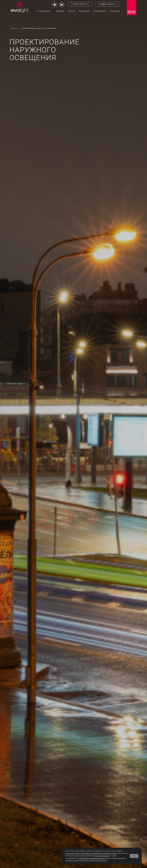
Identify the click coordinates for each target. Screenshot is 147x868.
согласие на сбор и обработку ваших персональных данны (90, 853)
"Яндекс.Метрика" (102, 856)
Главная (14, 28)
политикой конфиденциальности (93, 858)
